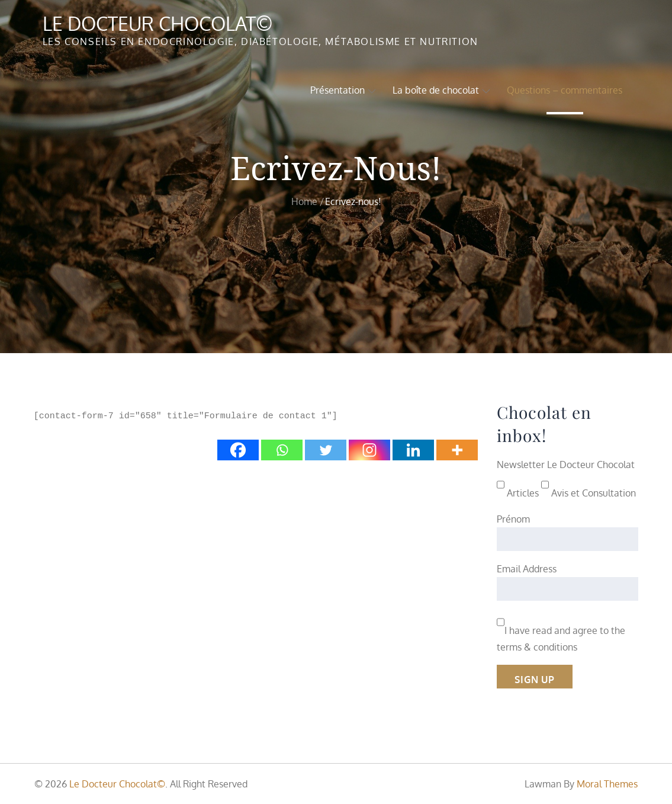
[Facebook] (238, 450)
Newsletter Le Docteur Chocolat (566, 465)
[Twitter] (326, 450)
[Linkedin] (413, 450)
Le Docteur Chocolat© (158, 23)
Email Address (527, 569)
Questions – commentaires (565, 90)
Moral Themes (607, 784)
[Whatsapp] (282, 450)
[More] (457, 450)
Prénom (513, 519)
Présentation (343, 90)
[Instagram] (369, 450)
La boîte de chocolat (441, 90)
